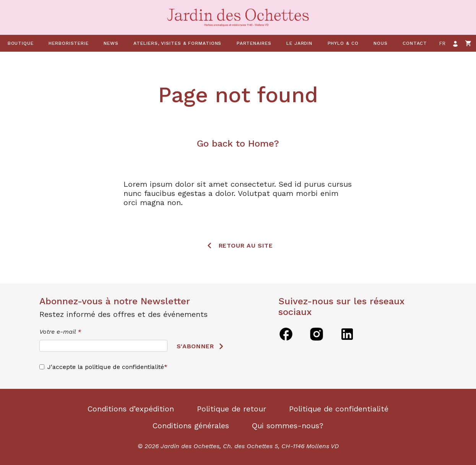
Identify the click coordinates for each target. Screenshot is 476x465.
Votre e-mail (60, 332)
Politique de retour (232, 409)
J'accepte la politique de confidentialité (106, 367)
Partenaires (254, 43)
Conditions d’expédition (131, 409)
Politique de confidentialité (339, 409)
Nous (381, 43)
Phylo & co (343, 43)
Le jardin (299, 43)
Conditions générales (191, 426)
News (111, 43)
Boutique (21, 43)
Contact (415, 43)
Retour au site (246, 246)
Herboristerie (69, 43)
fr (442, 43)
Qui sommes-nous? (288, 426)
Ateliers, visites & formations (177, 43)
